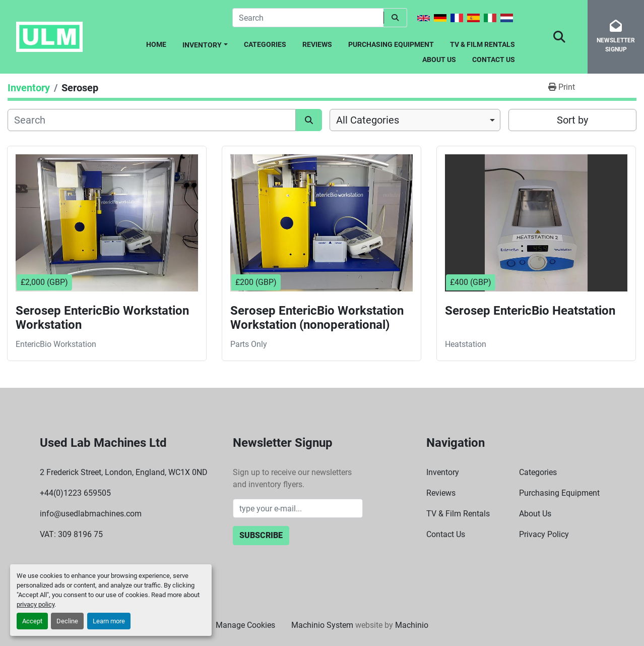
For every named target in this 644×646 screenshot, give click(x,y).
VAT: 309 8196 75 (71, 534)
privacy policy (36, 604)
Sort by (572, 120)
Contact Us (494, 60)
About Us (439, 60)
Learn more (109, 621)
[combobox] (415, 120)
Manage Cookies (245, 625)
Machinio (412, 625)
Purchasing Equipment (391, 44)
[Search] (308, 18)
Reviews (317, 44)
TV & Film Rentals (482, 44)
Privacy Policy (544, 534)
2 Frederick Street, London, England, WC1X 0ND (124, 472)
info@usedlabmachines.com (91, 514)
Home (156, 44)
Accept (32, 621)
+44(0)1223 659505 (75, 493)
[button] (205, 43)
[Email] (298, 508)
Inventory (202, 45)
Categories (265, 44)
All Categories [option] (368, 120)
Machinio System (322, 625)
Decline (67, 621)
